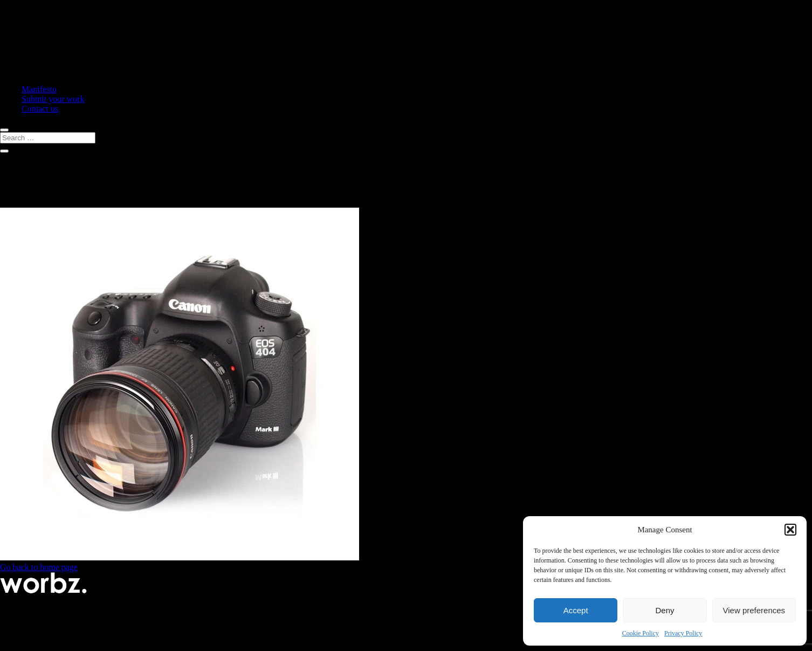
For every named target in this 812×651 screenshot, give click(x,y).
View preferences (754, 610)
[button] (790, 530)
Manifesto (39, 89)
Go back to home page (39, 567)
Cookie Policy (641, 633)
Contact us (40, 109)
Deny (665, 610)
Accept (576, 610)
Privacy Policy (683, 633)
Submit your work (53, 99)
